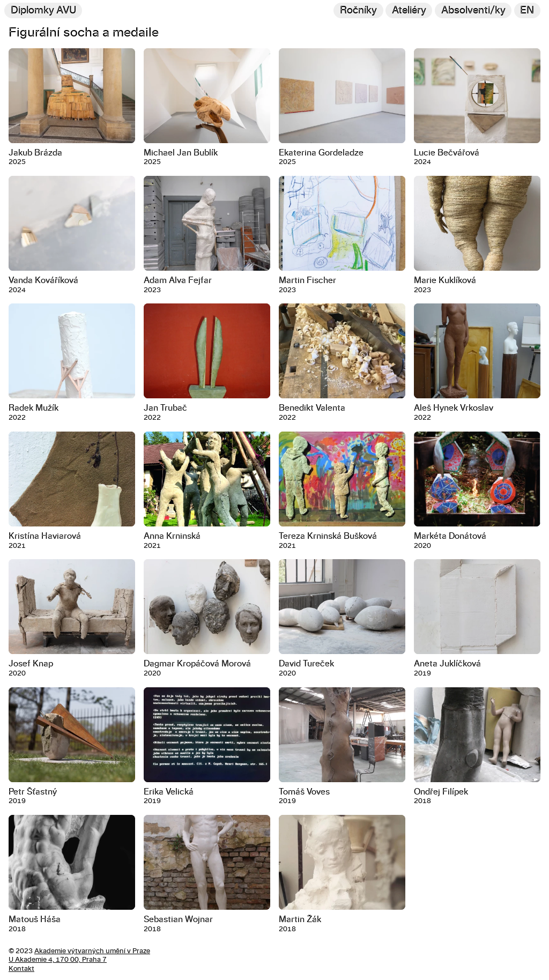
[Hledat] (473, 10)
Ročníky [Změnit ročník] (358, 10)
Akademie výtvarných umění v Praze (92, 951)
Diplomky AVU (43, 10)
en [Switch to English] (527, 10)
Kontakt (21, 969)
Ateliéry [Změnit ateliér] (409, 10)
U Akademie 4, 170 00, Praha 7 (58, 960)
